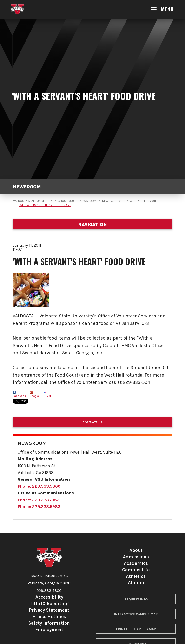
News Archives (113, 201)
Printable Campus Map (136, 629)
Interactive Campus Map (136, 614)
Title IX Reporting (49, 603)
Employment (49, 629)
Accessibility (49, 597)
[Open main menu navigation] (166, 9)
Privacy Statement (49, 610)
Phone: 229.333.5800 (39, 486)
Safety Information (49, 623)
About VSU (66, 201)
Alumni (136, 583)
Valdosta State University (33, 201)
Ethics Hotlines (49, 616)
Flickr (47, 396)
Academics (136, 563)
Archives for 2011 (143, 201)
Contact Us (93, 422)
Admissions (136, 557)
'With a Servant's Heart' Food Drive (45, 205)
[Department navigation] (92, 224)
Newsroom (27, 187)
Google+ (35, 396)
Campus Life (136, 570)
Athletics (136, 576)
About (136, 550)
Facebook (19, 396)
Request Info (136, 599)
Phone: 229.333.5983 (39, 507)
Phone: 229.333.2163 (39, 500)
